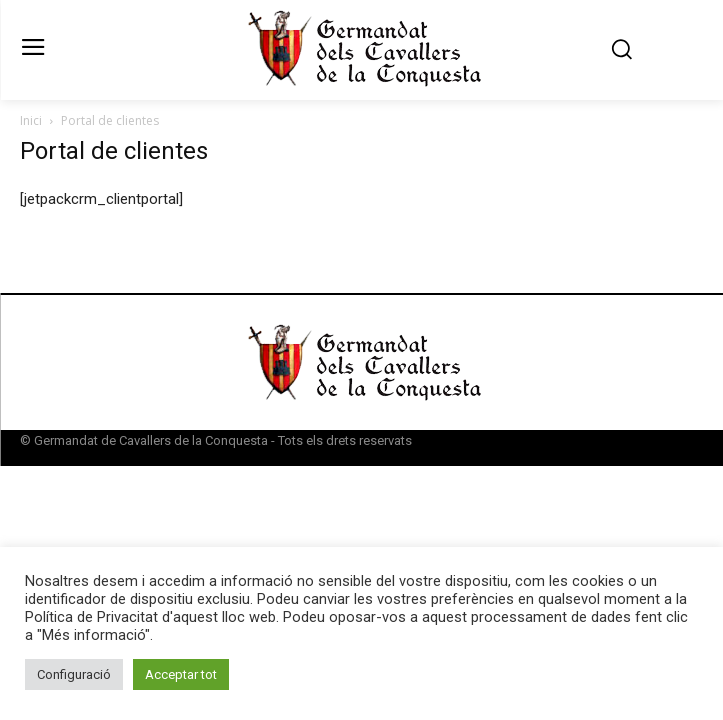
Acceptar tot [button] (181, 674)
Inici (31, 120)
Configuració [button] (74, 674)
